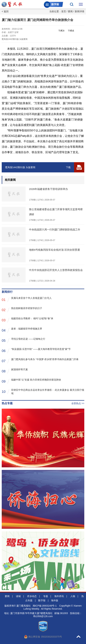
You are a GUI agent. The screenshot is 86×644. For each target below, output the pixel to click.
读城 (18, 596)
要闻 (70, 11)
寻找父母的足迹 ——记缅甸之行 (23, 340)
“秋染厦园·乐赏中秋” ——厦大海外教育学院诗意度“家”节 (36, 351)
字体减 (71, 31)
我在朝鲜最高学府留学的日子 (22, 310)
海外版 (55, 600)
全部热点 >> (78, 403)
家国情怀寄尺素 (15, 371)
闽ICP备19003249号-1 (45, 606)
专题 (46, 596)
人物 (73, 596)
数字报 (42, 600)
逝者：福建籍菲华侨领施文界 (22, 330)
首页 (64, 11)
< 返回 (5, 11)
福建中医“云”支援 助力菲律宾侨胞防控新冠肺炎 (31, 381)
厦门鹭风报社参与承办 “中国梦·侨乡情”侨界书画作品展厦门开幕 (40, 361)
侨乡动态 (32, 596)
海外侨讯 (59, 596)
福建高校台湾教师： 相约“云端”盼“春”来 (27, 320)
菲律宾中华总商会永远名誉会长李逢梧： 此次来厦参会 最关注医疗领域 (43, 392)
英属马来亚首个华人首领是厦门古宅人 (27, 299)
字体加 (61, 31)
